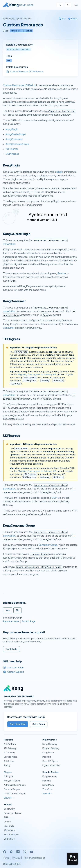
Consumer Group (48, 545)
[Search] (60, 5)
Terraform (47, 789)
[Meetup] (11, 852)
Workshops (9, 830)
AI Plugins (8, 776)
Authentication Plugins (15, 785)
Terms (6, 858)
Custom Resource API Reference (27, 71)
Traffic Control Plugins (15, 793)
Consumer (9, 328)
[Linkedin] (18, 852)
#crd (9, 60)
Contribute (11, 649)
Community (9, 809)
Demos (7, 822)
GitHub (7, 817)
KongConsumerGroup (17, 144)
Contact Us (9, 839)
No (18, 610)
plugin (60, 172)
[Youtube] (31, 852)
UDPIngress (12, 154)
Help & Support (11, 834)
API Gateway (10, 748)
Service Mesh (11, 757)
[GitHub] (5, 852)
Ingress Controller (51, 765)
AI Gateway (9, 753)
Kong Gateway (50, 744)
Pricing (7, 765)
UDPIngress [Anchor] (12, 436)
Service (62, 273)
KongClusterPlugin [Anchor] (17, 234)
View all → (9, 798)
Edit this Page (29, 621)
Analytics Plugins (12, 781)
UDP (54, 498)
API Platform (10, 744)
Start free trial (18, 724)
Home (6, 19)
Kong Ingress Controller (21, 19)
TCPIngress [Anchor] (12, 339)
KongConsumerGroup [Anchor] (19, 526)
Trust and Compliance (34, 858)
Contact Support (13, 672)
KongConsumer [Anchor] (14, 301)
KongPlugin (12, 129)
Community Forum (13, 813)
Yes (8, 610)
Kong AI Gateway (51, 748)
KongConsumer (14, 139)
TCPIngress (12, 149)
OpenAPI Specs (50, 761)
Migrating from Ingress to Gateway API (37, 374)
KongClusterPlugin (16, 134)
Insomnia (47, 757)
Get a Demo (39, 724)
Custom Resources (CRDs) (18, 85)
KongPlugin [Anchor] (11, 165)
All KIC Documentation (19, 49)
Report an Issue (11, 621)
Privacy (16, 858)
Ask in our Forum (13, 668)
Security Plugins (12, 789)
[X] (25, 852)
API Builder (9, 761)
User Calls (9, 826)
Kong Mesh (48, 753)
